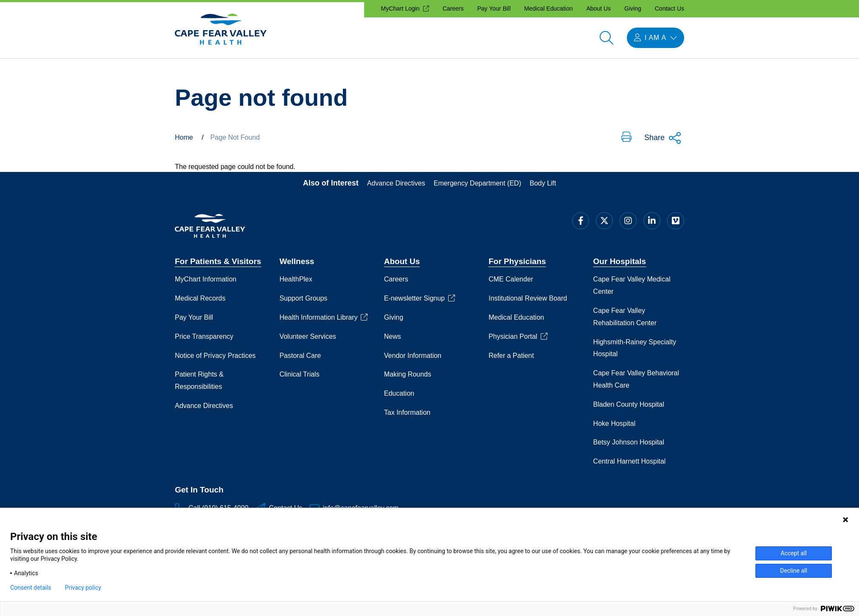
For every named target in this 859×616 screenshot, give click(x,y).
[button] (626, 138)
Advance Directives (396, 183)
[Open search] (606, 38)
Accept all (794, 553)
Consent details (31, 588)
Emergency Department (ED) (477, 183)
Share (663, 138)
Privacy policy (83, 588)
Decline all (794, 571)
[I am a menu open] (655, 38)
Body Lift (543, 183)
